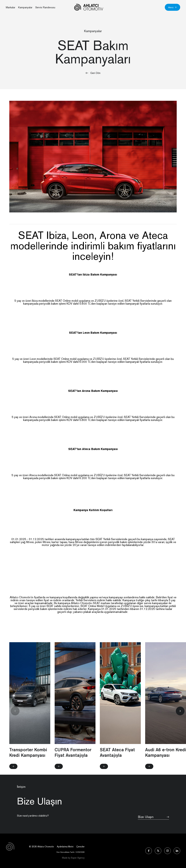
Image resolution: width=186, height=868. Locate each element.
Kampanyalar (25, 7)
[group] (30, 714)
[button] (180, 718)
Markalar (11, 7)
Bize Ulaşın (149, 816)
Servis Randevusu (45, 7)
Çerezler (80, 847)
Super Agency (78, 858)
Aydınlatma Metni (65, 847)
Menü (172, 7)
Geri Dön (93, 73)
